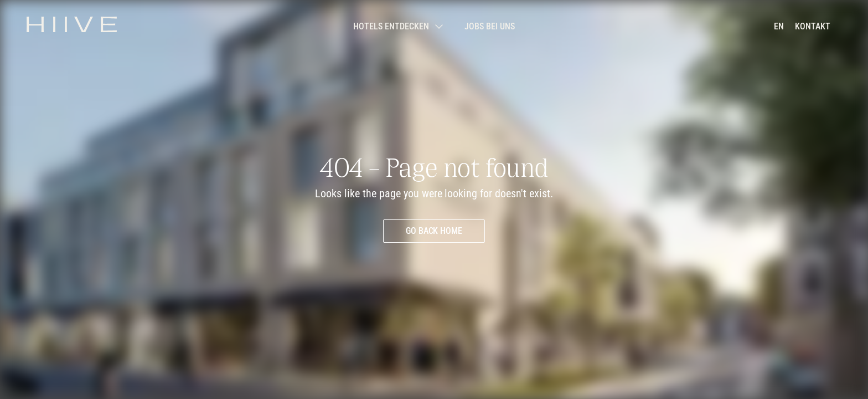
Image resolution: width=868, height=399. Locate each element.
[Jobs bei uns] (490, 27)
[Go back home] (434, 231)
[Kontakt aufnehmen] (813, 27)
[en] (779, 27)
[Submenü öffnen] (398, 27)
